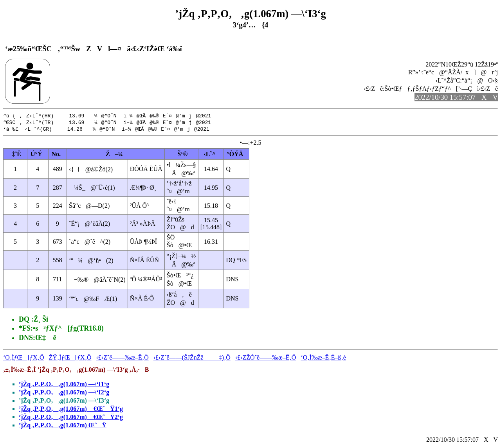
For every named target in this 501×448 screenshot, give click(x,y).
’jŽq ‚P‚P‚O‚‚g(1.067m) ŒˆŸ (63, 426)
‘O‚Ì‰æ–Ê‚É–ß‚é (323, 359)
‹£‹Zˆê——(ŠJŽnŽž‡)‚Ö (192, 359)
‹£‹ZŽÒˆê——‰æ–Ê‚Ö (266, 359)
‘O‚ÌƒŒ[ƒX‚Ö (24, 359)
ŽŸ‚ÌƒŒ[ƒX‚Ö (70, 359)
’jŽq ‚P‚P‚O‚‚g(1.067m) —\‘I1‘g (64, 385)
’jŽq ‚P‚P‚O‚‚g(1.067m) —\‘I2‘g (64, 393)
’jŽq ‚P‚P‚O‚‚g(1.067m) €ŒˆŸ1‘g (71, 410)
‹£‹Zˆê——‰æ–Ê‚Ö (123, 359)
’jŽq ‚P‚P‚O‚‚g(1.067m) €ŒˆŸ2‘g (71, 418)
